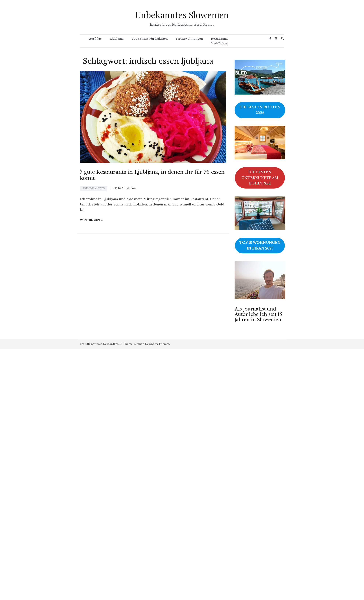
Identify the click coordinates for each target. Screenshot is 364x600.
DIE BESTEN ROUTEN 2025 (260, 110)
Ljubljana (117, 39)
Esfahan (139, 344)
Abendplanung (94, 188)
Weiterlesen (91, 220)
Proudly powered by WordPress (100, 344)
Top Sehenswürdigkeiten (150, 39)
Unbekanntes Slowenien (182, 15)
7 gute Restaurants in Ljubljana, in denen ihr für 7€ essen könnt (152, 175)
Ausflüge (95, 39)
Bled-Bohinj (219, 43)
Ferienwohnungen (189, 39)
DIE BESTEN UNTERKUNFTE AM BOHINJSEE (260, 178)
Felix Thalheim (125, 188)
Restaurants (220, 39)
